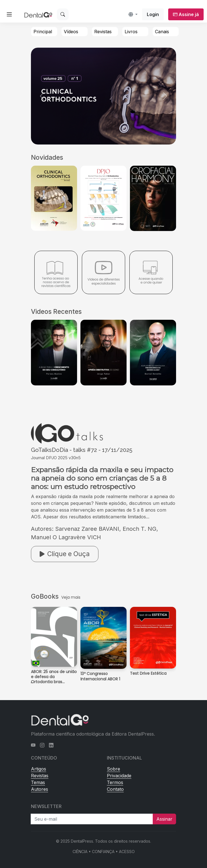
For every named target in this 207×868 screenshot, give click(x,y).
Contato (115, 789)
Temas (38, 782)
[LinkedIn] (51, 745)
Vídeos (71, 32)
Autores (40, 789)
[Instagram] (42, 745)
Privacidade (119, 776)
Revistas (103, 32)
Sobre (113, 769)
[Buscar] (63, 14)
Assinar (164, 819)
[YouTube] (33, 745)
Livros (131, 32)
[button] (133, 14)
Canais (162, 32)
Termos (115, 782)
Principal (43, 32)
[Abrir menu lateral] (9, 14)
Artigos (39, 769)
